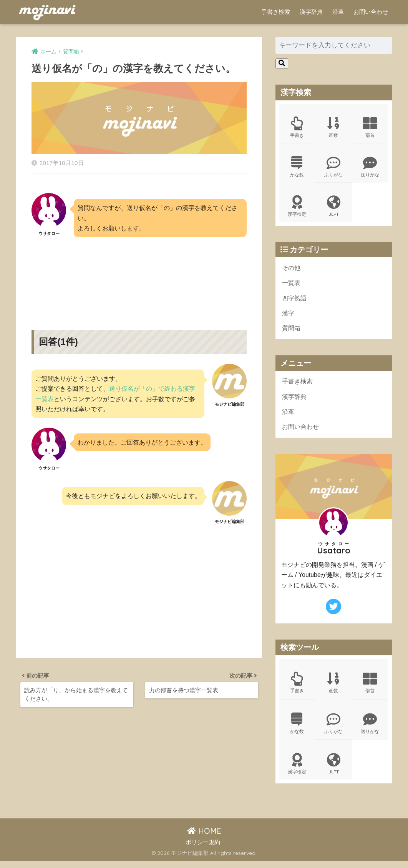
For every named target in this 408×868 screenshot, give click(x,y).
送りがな (370, 168)
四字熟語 (295, 302)
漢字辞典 (311, 12)
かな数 (297, 168)
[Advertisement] (139, 273)
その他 (292, 271)
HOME (204, 838)
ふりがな (333, 168)
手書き (297, 128)
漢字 (289, 317)
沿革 (338, 12)
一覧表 (292, 286)
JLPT (333, 208)
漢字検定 (297, 208)
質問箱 (292, 333)
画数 (333, 128)
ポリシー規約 (203, 849)
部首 (370, 128)
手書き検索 (276, 12)
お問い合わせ (371, 12)
